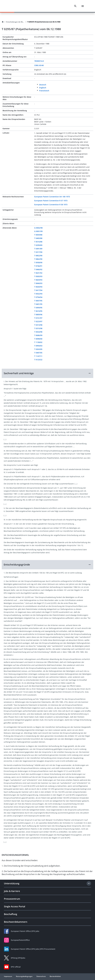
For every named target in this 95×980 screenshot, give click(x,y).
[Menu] (83, 6)
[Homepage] (3, 22)
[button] (47, 373)
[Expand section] (89, 883)
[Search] (75, 6)
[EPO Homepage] (15, 6)
